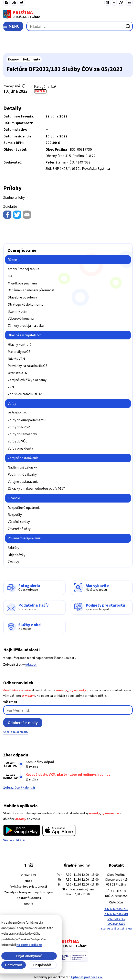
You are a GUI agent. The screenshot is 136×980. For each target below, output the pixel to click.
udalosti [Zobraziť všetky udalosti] (31, 645)
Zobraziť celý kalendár (19, 768)
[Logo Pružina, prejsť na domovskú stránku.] (68, 14)
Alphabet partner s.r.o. (87, 958)
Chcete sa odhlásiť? (16, 713)
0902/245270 (116, 904)
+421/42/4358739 (116, 890)
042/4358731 (116, 900)
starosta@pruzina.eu (116, 909)
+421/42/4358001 (116, 895)
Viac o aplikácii (14, 821)
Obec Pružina (80, 964)
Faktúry (40, 72)
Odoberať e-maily (23, 703)
